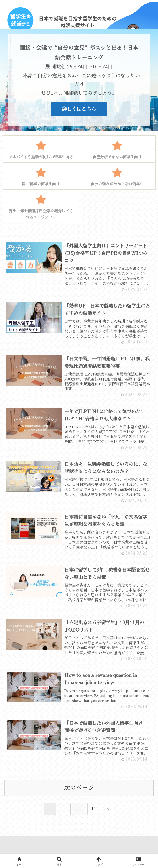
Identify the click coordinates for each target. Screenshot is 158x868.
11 (94, 810)
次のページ (79, 789)
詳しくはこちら (79, 109)
